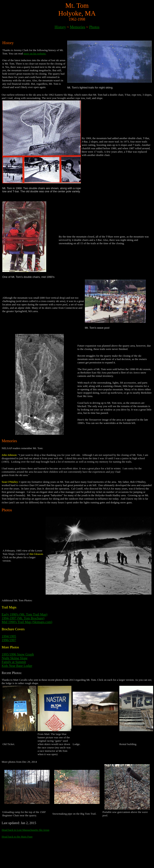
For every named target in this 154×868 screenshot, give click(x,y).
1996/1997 (9, 640)
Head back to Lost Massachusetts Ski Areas (26, 830)
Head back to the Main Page (17, 837)
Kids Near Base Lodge (17, 666)
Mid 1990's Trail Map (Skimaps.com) (27, 622)
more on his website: (35, 53)
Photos (94, 27)
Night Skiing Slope (15, 658)
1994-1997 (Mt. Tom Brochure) (23, 618)
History (60, 27)
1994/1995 (9, 636)
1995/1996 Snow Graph (18, 654)
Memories (77, 27)
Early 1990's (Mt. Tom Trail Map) (24, 614)
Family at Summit (14, 662)
